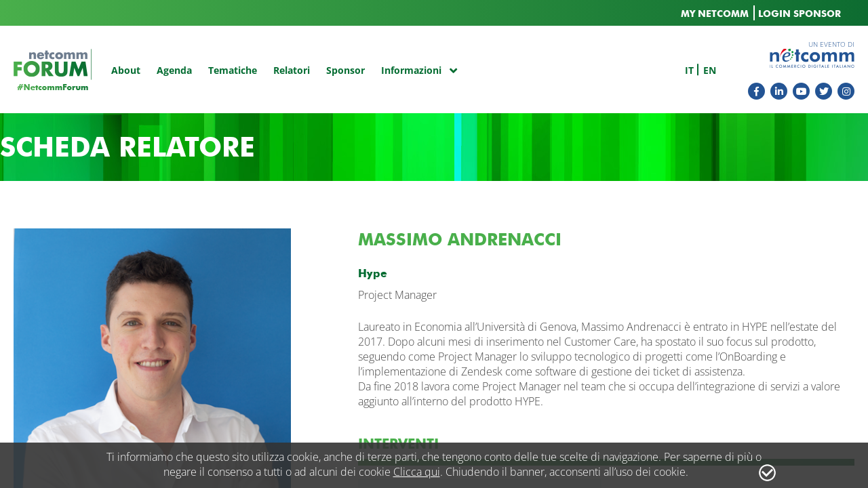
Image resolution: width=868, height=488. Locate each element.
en (710, 70)
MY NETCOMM (715, 14)
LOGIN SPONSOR (800, 14)
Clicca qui (417, 472)
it (689, 70)
